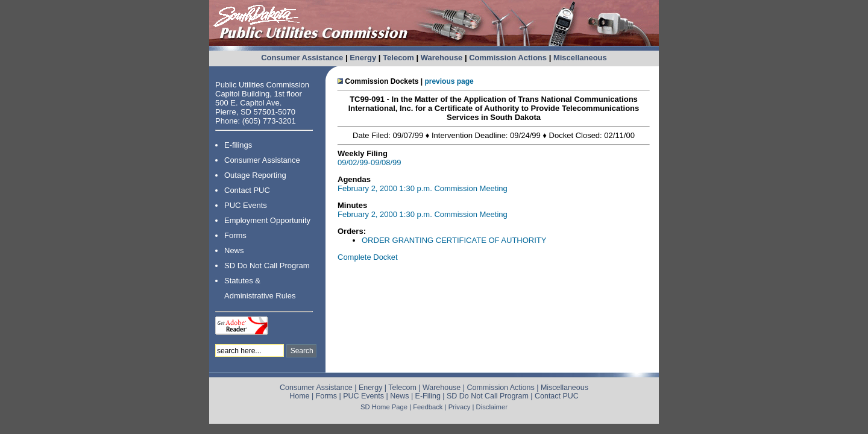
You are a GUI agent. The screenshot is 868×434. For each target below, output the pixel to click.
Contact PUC (247, 190)
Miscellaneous (580, 58)
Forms (235, 235)
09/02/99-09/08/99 (370, 162)
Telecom (398, 58)
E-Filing (428, 396)
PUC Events (246, 205)
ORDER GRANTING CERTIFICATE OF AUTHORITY (454, 240)
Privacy (460, 407)
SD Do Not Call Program (267, 266)
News (234, 250)
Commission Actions (508, 58)
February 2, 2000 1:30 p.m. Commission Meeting (423, 188)
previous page (449, 81)
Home (299, 396)
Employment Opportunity (267, 220)
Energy (363, 58)
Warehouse (442, 58)
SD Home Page (384, 407)
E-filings (238, 145)
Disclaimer (492, 407)
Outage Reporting (255, 175)
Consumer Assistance (302, 58)
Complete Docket (368, 257)
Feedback (428, 407)
